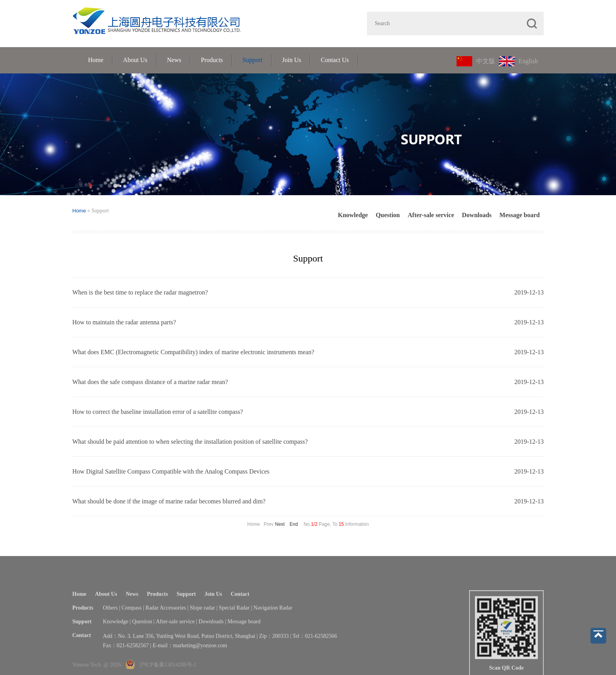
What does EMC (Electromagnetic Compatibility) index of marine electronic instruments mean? (193, 352)
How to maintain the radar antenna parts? (124, 322)
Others (110, 636)
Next (280, 524)
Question (388, 215)
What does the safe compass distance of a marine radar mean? (150, 382)
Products (212, 60)
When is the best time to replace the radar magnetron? (140, 292)
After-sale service (431, 215)
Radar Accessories (166, 636)
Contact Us (335, 60)
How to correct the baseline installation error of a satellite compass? (158, 412)
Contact (240, 623)
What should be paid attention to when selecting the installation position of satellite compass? (190, 442)
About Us (135, 60)
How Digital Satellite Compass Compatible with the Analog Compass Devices (171, 471)
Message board (520, 215)
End (294, 524)
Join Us (291, 60)
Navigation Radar (273, 636)
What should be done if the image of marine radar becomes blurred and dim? (169, 501)
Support (252, 60)
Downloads (477, 215)
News (174, 60)
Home (96, 60)
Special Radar (234, 636)
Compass (131, 636)
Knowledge (353, 215)
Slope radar (202, 636)
